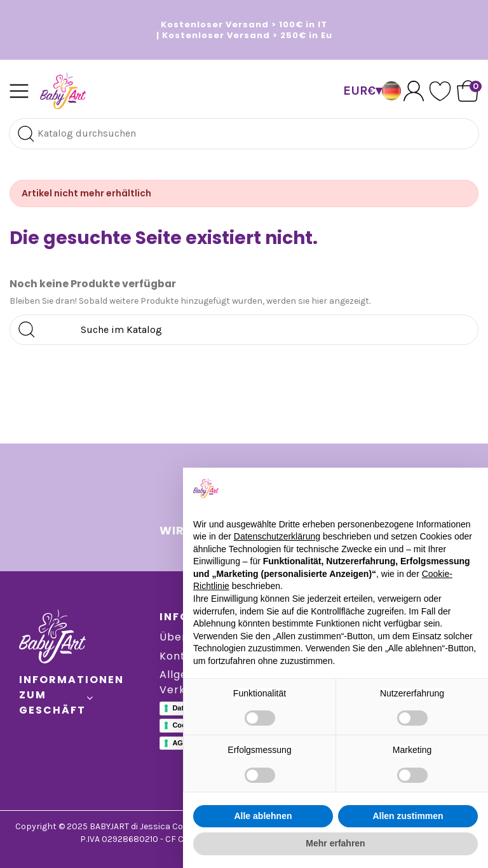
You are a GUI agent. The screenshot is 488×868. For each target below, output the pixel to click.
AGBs (182, 743)
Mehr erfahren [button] (335, 843)
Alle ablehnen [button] (263, 816)
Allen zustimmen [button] (408, 816)
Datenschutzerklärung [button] (277, 536)
